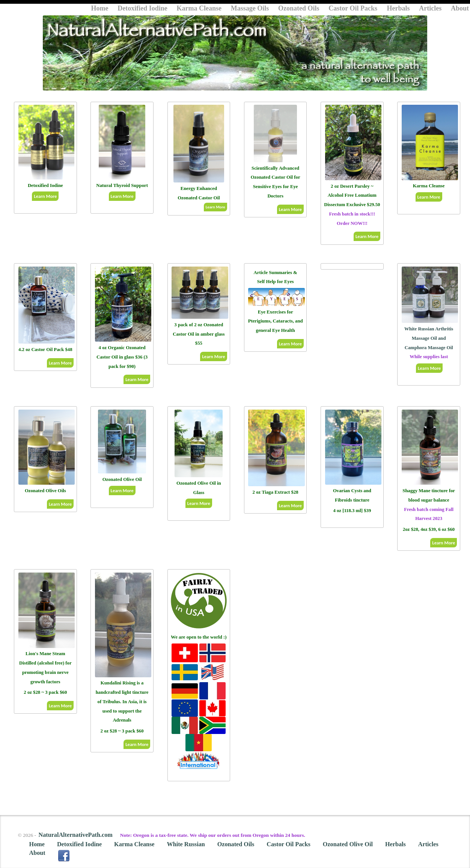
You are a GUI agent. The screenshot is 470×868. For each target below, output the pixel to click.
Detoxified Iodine (142, 8)
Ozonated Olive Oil (348, 844)
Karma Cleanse (199, 8)
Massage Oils (250, 8)
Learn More (45, 196)
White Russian (186, 844)
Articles (430, 8)
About (460, 8)
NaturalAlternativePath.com (75, 835)
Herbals (398, 8)
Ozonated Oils (299, 8)
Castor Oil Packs (354, 8)
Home (100, 8)
